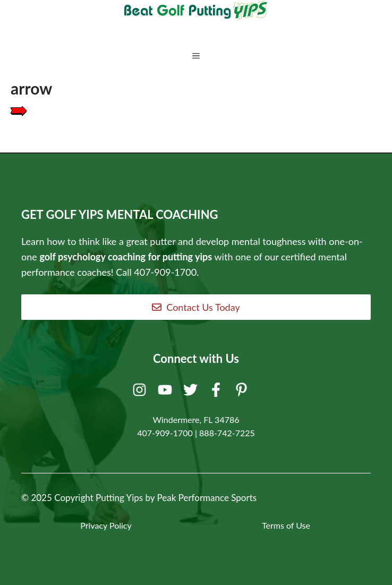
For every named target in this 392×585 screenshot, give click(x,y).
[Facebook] (218, 392)
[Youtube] (167, 392)
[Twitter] (192, 392)
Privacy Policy (106, 525)
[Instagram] (141, 392)
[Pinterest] (243, 392)
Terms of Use (286, 525)
